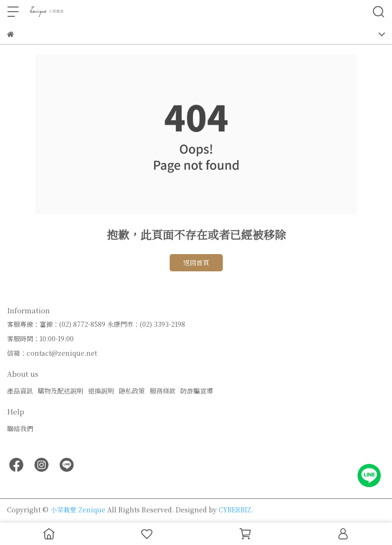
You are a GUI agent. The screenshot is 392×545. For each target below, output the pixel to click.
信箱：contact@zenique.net (52, 353)
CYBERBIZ (235, 510)
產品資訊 (20, 391)
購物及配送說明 (61, 391)
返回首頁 (196, 262)
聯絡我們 (20, 428)
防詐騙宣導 (197, 391)
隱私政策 (132, 391)
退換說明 (101, 391)
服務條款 (163, 391)
